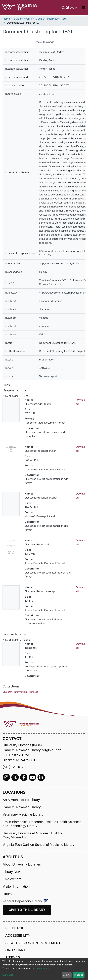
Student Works (23, 19)
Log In (74, 8)
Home (6, 19)
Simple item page (44, 42)
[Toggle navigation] (83, 8)
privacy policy (43, 968)
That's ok (79, 975)
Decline (67, 975)
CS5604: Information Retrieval (53, 19)
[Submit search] (63, 8)
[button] (67, 8)
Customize (8, 975)
